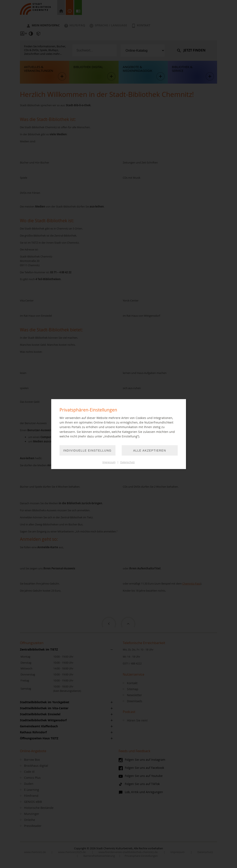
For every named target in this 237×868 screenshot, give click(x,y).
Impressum (109, 462)
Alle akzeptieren (150, 450)
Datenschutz (128, 462)
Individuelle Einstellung (87, 450)
